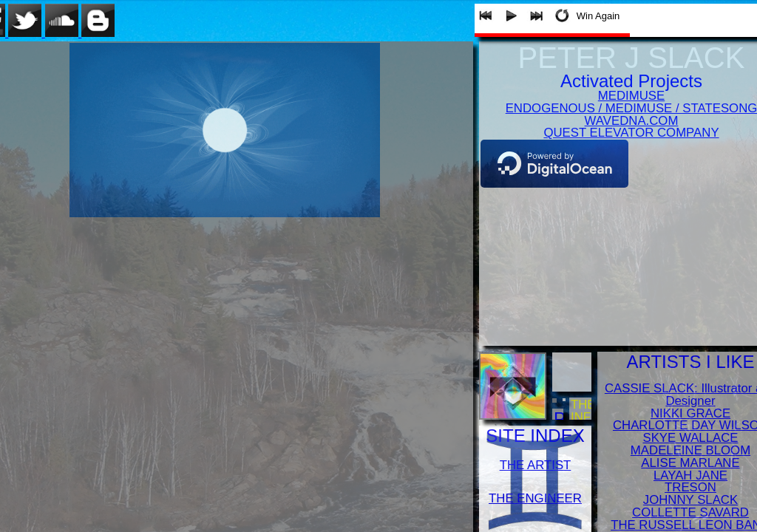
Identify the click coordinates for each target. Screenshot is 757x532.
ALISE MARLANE (690, 463)
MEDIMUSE (631, 96)
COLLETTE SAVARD (690, 512)
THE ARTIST (536, 465)
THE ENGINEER (535, 498)
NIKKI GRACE (690, 413)
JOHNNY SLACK (690, 500)
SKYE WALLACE (690, 438)
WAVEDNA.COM (632, 121)
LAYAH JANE (690, 475)
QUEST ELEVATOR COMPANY (631, 133)
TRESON (690, 487)
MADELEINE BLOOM (690, 450)
